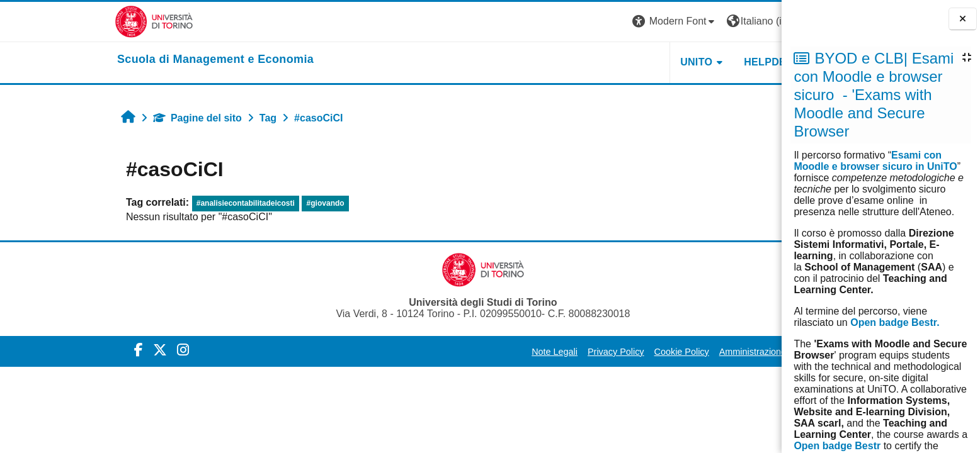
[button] (583, 22)
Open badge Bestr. (895, 322)
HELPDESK (680, 62)
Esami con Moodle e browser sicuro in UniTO (875, 161)
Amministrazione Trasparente (686, 352)
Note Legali (463, 352)
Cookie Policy (589, 352)
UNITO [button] (604, 62)
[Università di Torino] (62, 21)
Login (737, 21)
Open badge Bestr (837, 446)
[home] (123, 60)
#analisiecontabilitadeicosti (153, 203)
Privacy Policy (524, 352)
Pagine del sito (105, 118)
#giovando (233, 203)
